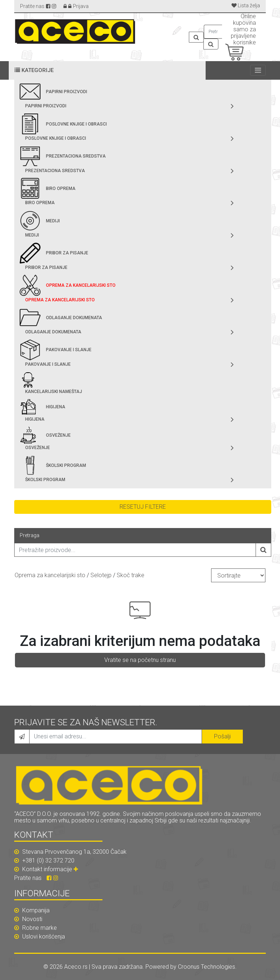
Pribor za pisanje (67, 253)
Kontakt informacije (51, 869)
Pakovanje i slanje (69, 350)
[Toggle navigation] (258, 70)
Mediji (53, 221)
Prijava (81, 6)
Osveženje (58, 435)
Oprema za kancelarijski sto (81, 285)
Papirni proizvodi (67, 92)
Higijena (56, 407)
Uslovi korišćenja (40, 937)
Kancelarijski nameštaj (54, 392)
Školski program (66, 465)
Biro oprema (61, 189)
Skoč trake (131, 575)
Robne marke (36, 928)
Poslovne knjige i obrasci (76, 124)
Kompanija (32, 910)
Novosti (28, 919)
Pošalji (222, 736)
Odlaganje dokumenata (74, 318)
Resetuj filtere (143, 507)
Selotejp (101, 575)
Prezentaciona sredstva (76, 156)
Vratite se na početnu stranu (140, 660)
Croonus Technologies (207, 967)
